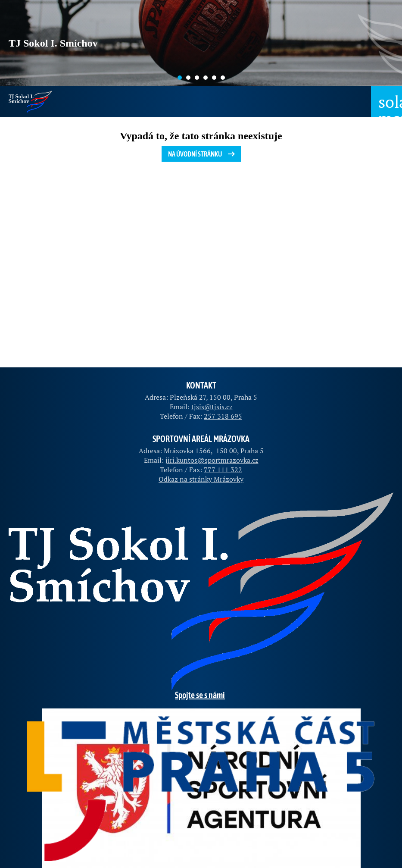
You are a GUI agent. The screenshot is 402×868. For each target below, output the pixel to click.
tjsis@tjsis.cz (212, 407)
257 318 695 (223, 416)
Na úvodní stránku (202, 154)
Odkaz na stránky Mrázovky (201, 479)
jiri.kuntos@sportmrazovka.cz (212, 460)
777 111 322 (223, 470)
